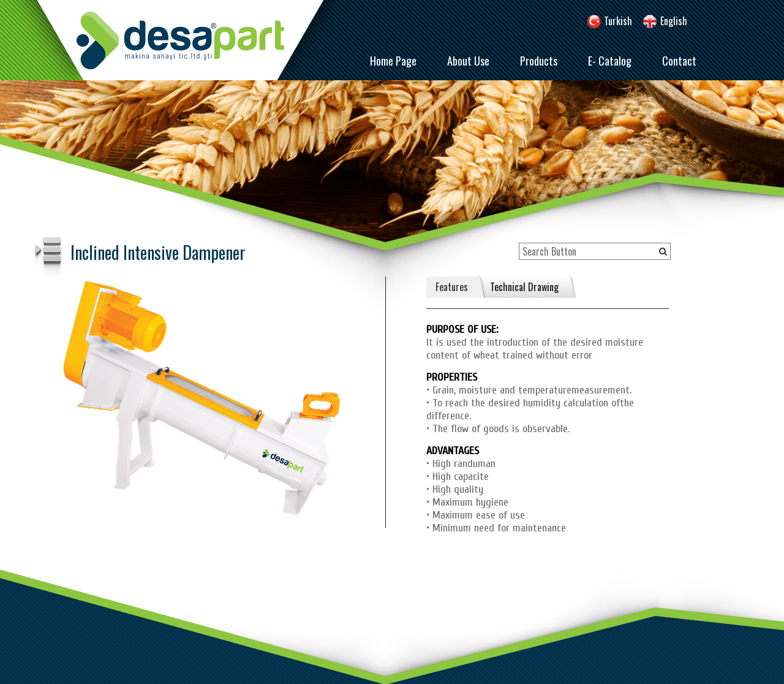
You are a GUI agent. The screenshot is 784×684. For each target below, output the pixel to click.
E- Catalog (610, 61)
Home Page (393, 61)
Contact (679, 61)
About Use (468, 61)
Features (452, 287)
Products (539, 61)
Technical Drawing (524, 287)
